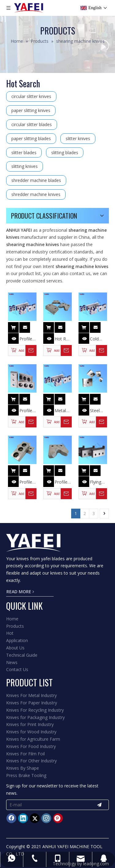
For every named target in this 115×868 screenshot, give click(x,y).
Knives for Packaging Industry (35, 717)
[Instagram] (46, 818)
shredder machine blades (36, 180)
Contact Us (17, 669)
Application (17, 640)
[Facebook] (11, 818)
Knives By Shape (23, 768)
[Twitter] (35, 818)
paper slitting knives (31, 110)
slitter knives (78, 138)
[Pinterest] (58, 818)
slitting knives (25, 166)
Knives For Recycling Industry (35, 710)
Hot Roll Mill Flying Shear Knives (63, 339)
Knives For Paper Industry (32, 703)
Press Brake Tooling (26, 775)
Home (12, 619)
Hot (10, 633)
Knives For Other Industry (31, 761)
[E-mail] (47, 805)
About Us (15, 648)
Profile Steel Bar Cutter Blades (26, 339)
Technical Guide (22, 655)
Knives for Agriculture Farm (33, 739)
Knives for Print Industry (30, 724)
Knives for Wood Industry (31, 732)
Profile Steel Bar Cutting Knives (26, 411)
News (12, 662)
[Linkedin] (23, 818)
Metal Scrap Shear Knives (61, 411)
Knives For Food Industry (31, 746)
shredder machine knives (36, 194)
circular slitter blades (32, 124)
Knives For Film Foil (25, 754)
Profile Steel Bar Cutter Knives (61, 482)
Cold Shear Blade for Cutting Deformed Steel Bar (98, 339)
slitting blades (65, 153)
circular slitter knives (31, 96)
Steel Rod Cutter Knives (96, 411)
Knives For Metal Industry (31, 695)
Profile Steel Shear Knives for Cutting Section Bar (27, 482)
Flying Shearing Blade (98, 482)
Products (15, 626)
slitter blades (24, 153)
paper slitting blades (31, 138)
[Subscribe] (99, 805)
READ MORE (20, 592)
